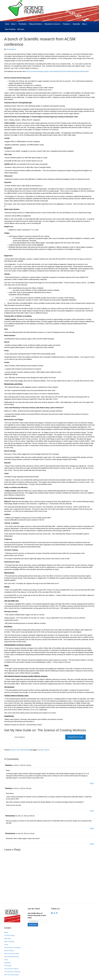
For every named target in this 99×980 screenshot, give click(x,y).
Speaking (7, 963)
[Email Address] (39, 737)
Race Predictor (10, 29)
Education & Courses (52, 24)
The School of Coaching (12, 972)
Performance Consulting (12, 947)
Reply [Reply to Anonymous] (92, 828)
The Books (22, 24)
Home (7, 24)
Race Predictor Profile (11, 954)
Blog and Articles (35, 24)
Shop (84, 24)
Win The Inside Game (11, 975)
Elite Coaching (9, 942)
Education (8, 939)
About (13, 24)
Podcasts (66, 24)
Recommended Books (12, 957)
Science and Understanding (20, 750)
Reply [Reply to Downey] (92, 783)
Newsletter (76, 24)
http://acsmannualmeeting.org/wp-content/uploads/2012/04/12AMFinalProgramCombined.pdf (57, 71)
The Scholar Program (11, 969)
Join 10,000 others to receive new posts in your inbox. (37, 915)
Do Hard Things (9, 935)
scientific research (43, 750)
